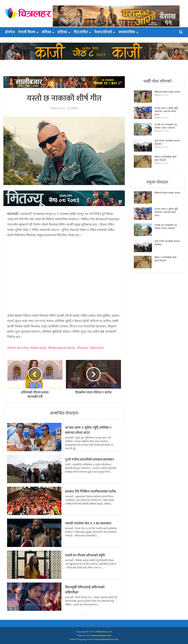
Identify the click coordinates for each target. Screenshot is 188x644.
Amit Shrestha (19, 348)
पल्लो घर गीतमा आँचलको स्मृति (88, 555)
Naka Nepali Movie (63, 348)
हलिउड (62, 32)
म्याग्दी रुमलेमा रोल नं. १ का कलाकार (85, 526)
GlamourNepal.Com (101, 635)
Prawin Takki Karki (91, 348)
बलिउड (46, 32)
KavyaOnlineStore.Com (107, 639)
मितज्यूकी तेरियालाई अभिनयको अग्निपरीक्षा (88, 590)
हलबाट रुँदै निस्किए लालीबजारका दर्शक (90, 494)
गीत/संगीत (81, 32)
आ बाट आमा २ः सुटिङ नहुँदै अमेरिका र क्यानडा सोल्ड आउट (87, 430)
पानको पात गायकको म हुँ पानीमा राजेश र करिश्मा (166, 129)
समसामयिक (127, 32)
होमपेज (10, 32)
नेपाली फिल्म (27, 32)
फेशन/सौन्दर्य (103, 32)
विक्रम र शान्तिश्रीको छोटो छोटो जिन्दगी (166, 162)
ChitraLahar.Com (104, 632)
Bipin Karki (40, 348)
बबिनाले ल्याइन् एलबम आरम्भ (165, 95)
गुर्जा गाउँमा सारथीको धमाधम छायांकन (86, 462)
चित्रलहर (75, 108)
